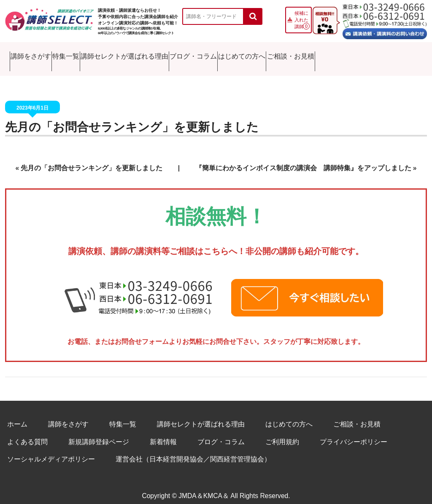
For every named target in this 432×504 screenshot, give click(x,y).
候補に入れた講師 (301, 20)
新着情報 (163, 433)
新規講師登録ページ (99, 433)
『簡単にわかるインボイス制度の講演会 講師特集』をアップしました (303, 159)
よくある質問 (27, 433)
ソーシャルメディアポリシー (51, 451)
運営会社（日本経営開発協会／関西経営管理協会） (193, 451)
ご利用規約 (282, 433)
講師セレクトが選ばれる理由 (167, 55)
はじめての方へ (321, 55)
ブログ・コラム (254, 55)
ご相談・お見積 (390, 55)
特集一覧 (89, 55)
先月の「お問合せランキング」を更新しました (132, 119)
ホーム (17, 416)
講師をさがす (34, 55)
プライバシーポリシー (354, 433)
